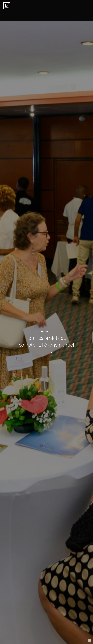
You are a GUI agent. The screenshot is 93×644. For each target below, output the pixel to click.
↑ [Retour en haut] (89, 640)
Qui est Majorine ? (21, 15)
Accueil (7, 15)
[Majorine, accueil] (7, 6)
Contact (66, 15)
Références (54, 15)
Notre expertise (39, 15)
